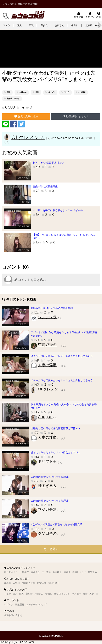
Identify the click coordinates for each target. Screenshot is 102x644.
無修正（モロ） (13, 98)
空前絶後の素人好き (55, 345)
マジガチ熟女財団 (53, 510)
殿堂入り (42, 583)
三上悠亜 (46, 572)
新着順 (8, 583)
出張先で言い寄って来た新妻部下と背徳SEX (55, 428)
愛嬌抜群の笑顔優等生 (45, 186)
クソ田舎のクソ (51, 533)
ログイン (90, 15)
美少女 (44, 25)
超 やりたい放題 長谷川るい (48, 163)
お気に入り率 (28, 583)
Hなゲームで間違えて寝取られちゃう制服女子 (56, 524)
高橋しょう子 (79, 572)
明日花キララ (11, 572)
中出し (75, 25)
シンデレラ (47, 317)
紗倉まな (35, 572)
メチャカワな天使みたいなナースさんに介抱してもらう (62, 356)
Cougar (45, 417)
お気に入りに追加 (26, 116)
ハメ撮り (82, 92)
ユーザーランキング (36, 605)
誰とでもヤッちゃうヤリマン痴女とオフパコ (56, 452)
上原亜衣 (24, 572)
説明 (99, 15)
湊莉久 (67, 572)
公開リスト (54, 583)
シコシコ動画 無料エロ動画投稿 (20, 4)
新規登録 (79, 15)
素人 (19, 25)
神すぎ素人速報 (51, 486)
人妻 (92, 594)
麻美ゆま (57, 572)
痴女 (9, 92)
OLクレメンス (28, 137)
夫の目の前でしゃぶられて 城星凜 (50, 477)
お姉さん (59, 25)
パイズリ (52, 92)
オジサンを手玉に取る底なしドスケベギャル (58, 210)
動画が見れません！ (75, 116)
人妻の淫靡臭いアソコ (57, 365)
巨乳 (31, 25)
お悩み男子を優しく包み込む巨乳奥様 (52, 308)
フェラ (7, 25)
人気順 (16, 583)
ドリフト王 (47, 461)
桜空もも (92, 572)
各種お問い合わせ (13, 615)
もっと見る (51, 549)
